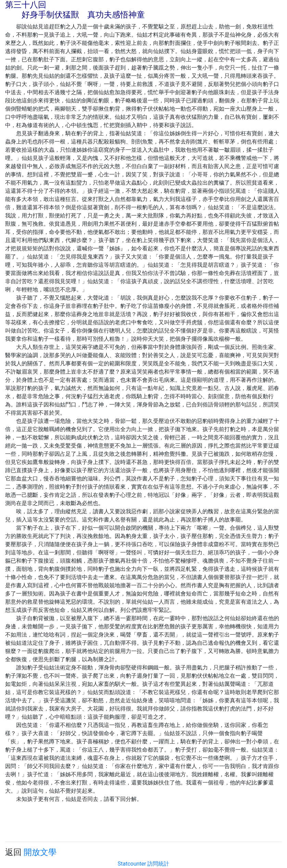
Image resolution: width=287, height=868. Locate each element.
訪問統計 (158, 864)
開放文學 (40, 852)
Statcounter (132, 864)
